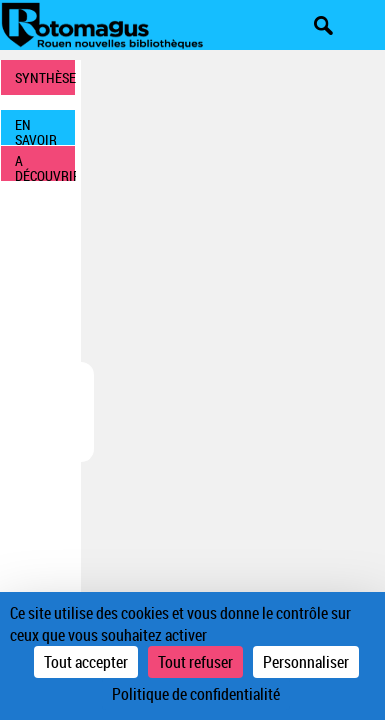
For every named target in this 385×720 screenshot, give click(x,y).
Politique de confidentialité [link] (196, 694)
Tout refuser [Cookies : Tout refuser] (195, 662)
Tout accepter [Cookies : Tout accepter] (86, 662)
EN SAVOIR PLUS (36, 130)
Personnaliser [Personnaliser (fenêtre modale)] (306, 662)
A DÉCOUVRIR (45, 166)
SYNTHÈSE (45, 77)
